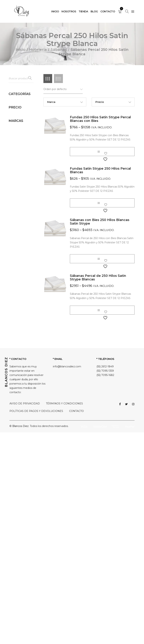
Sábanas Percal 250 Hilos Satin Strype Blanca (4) (24, 336)
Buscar (30, 78)
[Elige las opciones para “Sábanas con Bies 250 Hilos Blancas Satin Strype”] (99, 259)
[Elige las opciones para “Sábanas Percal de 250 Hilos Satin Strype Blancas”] (99, 310)
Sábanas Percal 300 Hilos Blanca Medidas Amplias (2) (23, 400)
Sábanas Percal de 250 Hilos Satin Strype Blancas (98, 278)
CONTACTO (76, 623)
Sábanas (59, 50)
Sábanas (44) (20, 199)
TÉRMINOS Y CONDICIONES (64, 615)
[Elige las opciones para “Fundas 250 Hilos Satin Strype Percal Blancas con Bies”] (99, 152)
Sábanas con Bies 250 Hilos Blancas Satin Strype (100, 222)
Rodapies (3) (20, 193)
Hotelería (38, 50)
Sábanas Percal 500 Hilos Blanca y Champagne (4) (24, 422)
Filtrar (15, 519)
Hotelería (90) (17, 101)
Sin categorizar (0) (20, 492)
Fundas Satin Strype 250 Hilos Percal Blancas (100, 171)
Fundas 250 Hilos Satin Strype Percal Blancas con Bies (100, 119)
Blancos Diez (17, 547)
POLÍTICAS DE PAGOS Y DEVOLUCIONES (36, 623)
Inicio (20, 50)
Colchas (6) (19, 139)
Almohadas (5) (21, 108)
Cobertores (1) (21, 133)
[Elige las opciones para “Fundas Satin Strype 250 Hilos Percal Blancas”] (99, 203)
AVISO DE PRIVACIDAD (25, 615)
